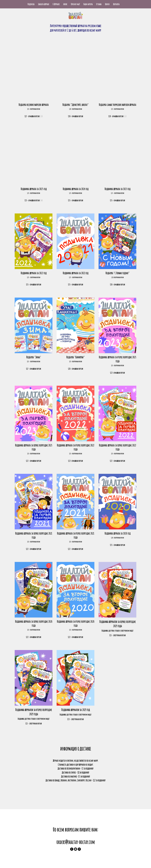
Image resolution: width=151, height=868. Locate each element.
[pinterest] (79, 849)
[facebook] (72, 849)
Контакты (116, 4)
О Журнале (56, 4)
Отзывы (99, 4)
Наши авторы (88, 4)
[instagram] (75, 849)
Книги (107, 4)
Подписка (31, 4)
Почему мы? (75, 4)
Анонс (65, 4)
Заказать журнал (44, 4)
